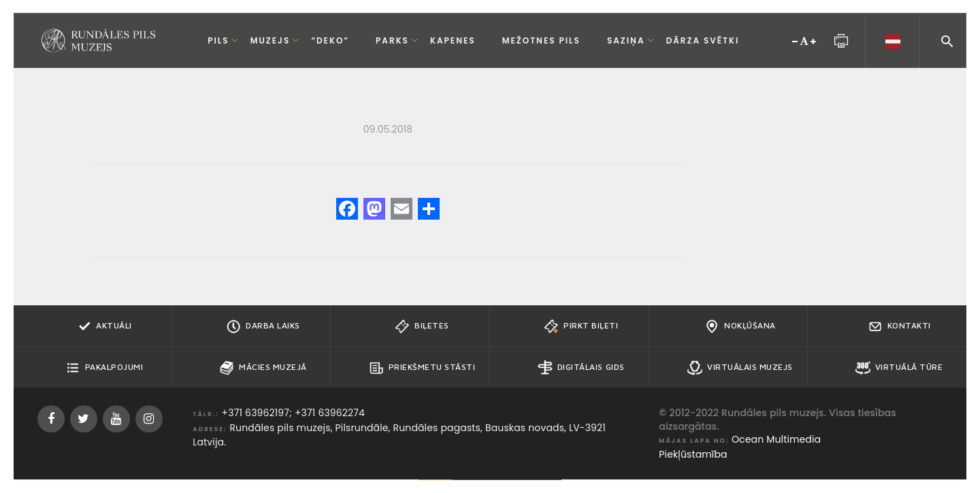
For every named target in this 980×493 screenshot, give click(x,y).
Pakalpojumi (104, 368)
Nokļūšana (740, 326)
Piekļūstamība (693, 454)
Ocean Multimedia (776, 439)
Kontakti (899, 326)
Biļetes (422, 326)
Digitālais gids (581, 368)
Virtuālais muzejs (740, 368)
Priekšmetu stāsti (422, 368)
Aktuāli (104, 326)
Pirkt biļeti (581, 326)
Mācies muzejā (263, 368)
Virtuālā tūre (899, 368)
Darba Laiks (263, 326)
